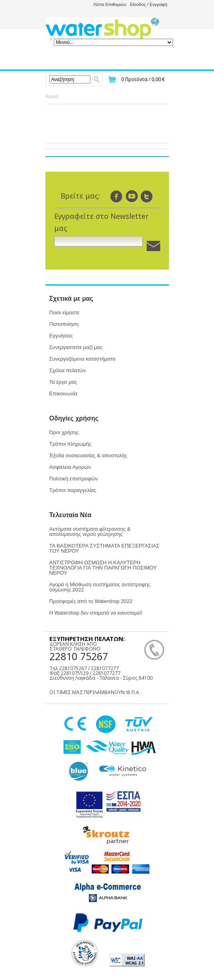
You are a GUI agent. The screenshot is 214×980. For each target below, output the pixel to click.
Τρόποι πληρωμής (71, 444)
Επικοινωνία (64, 394)
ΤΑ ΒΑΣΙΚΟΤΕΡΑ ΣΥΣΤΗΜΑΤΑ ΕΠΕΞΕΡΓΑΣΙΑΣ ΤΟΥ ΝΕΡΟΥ (104, 548)
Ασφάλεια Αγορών (70, 467)
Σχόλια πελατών (68, 370)
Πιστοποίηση (64, 324)
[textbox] (70, 79)
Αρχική (52, 96)
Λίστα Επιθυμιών (110, 4)
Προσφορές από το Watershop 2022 (91, 601)
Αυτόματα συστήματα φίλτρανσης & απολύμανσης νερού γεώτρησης (90, 532)
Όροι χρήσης (64, 432)
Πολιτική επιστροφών (74, 479)
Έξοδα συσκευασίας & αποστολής (88, 455)
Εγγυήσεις (61, 336)
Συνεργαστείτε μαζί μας (76, 347)
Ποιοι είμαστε (65, 312)
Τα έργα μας (63, 382)
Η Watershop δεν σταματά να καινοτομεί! (96, 613)
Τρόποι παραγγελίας (73, 490)
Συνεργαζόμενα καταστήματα (82, 359)
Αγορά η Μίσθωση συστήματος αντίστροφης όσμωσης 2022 (100, 587)
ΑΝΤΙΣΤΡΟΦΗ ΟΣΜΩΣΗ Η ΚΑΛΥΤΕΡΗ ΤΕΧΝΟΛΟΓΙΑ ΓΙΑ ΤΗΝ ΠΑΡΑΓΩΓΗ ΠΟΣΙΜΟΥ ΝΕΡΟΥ (103, 568)
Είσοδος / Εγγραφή (149, 4)
